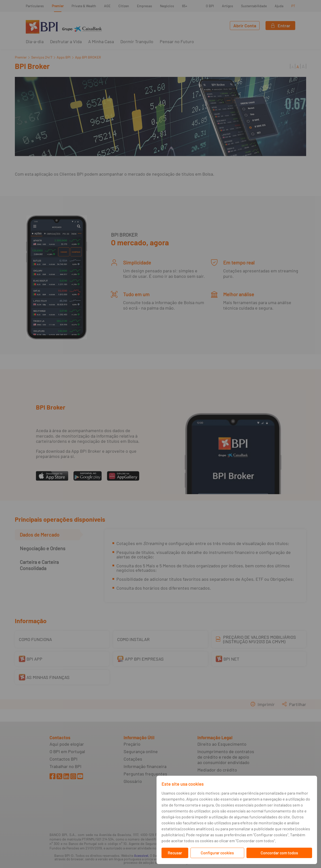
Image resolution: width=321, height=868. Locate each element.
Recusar (175, 853)
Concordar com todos (279, 853)
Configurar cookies (217, 853)
